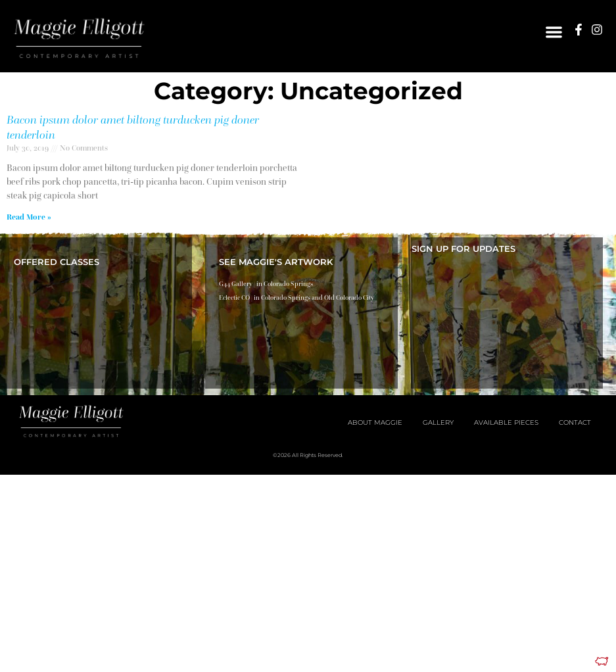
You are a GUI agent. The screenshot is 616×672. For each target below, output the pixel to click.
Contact (575, 422)
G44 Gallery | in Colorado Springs (266, 284)
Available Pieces (506, 422)
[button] (554, 32)
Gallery (438, 422)
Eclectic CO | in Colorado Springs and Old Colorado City (296, 298)
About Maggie (375, 422)
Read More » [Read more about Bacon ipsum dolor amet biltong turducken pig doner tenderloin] (29, 217)
